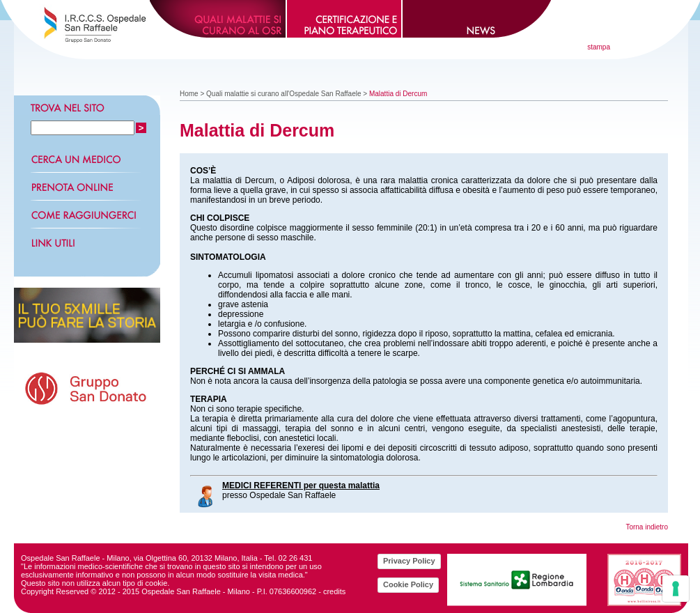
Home (189, 94)
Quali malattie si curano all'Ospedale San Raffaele (283, 94)
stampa (599, 47)
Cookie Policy (408, 584)
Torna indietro (647, 527)
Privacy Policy (409, 561)
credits (334, 591)
